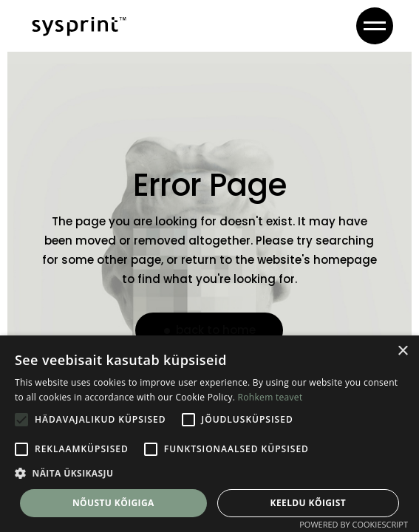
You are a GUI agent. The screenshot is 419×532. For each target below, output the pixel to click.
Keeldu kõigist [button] (309, 503)
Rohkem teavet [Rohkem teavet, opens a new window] (270, 397)
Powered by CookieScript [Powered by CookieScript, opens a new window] (354, 524)
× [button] (402, 351)
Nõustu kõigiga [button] (113, 503)
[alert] (209, 434)
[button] (209, 474)
